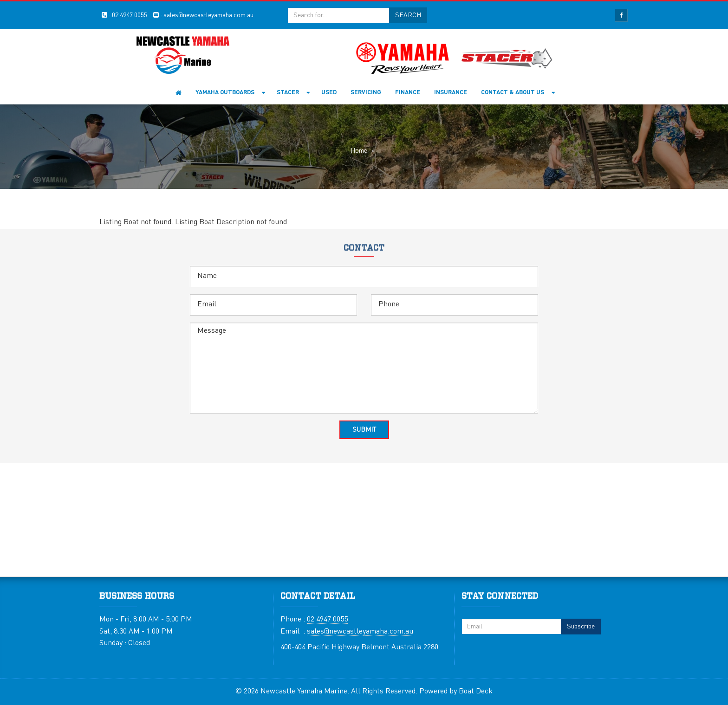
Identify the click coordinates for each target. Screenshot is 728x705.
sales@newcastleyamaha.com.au (208, 15)
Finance (408, 93)
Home (179, 93)
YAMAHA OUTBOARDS (225, 93)
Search (408, 15)
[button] (265, 93)
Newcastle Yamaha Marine (304, 692)
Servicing (366, 93)
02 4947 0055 (130, 15)
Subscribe (581, 627)
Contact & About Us (513, 93)
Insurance (451, 93)
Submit (364, 430)
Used (329, 93)
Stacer (288, 93)
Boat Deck (476, 692)
